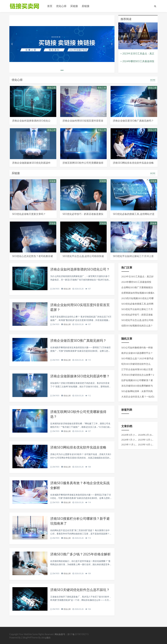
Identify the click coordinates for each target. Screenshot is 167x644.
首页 (50, 6)
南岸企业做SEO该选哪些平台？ (137, 353)
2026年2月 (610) (146, 435)
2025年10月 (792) (147, 444)
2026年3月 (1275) (130, 435)
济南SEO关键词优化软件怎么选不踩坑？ (80, 590)
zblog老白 (46, 638)
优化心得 (61, 6)
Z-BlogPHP (26, 638)
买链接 (74, 6)
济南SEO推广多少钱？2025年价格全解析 (80, 554)
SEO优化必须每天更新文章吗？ (29, 214)
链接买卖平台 (26, 6)
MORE (153, 80)
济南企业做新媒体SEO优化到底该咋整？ (80, 376)
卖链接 (86, 6)
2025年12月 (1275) (148, 440)
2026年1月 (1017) (130, 440)
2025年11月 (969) (130, 444)
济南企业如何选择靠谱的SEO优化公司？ (80, 269)
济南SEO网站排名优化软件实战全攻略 (133, 163)
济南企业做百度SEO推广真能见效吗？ (133, 121)
